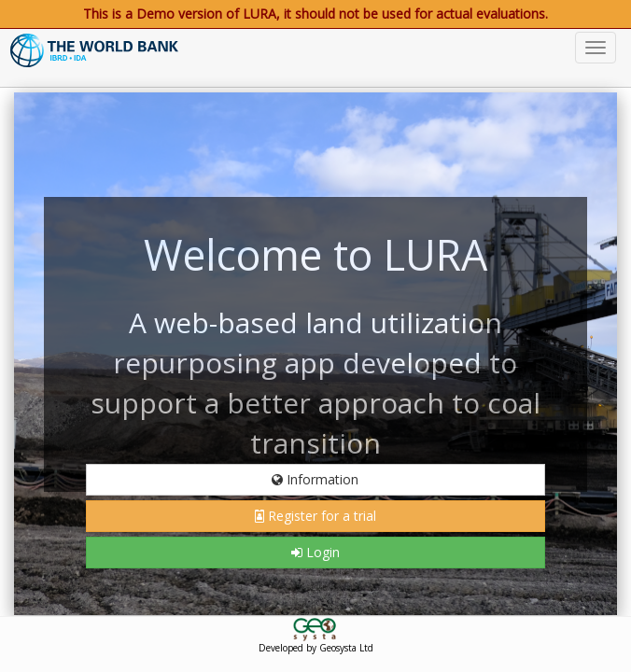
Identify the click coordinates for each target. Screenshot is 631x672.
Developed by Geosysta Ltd (316, 648)
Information (315, 479)
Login (315, 552)
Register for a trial (315, 516)
